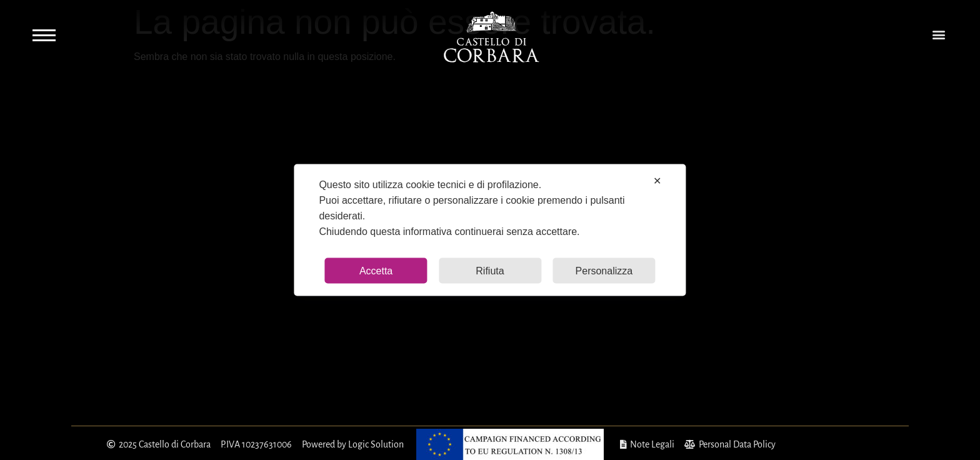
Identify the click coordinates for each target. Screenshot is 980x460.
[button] (938, 35)
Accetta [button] (376, 271)
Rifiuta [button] (490, 271)
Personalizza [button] (604, 271)
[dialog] (490, 230)
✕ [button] (657, 181)
